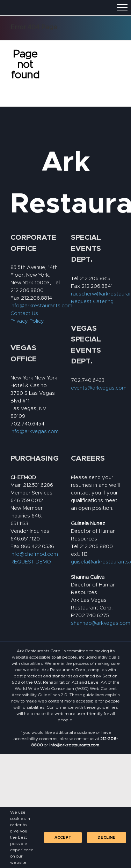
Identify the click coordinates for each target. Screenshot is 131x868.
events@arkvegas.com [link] (99, 388)
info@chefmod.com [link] (34, 554)
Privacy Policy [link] (27, 321)
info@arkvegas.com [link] (35, 432)
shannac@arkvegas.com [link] (101, 623)
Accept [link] (63, 838)
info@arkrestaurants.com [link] (41, 306)
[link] (74, 745)
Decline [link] (107, 838)
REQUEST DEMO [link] (31, 562)
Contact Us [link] (24, 313)
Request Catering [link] (92, 302)
